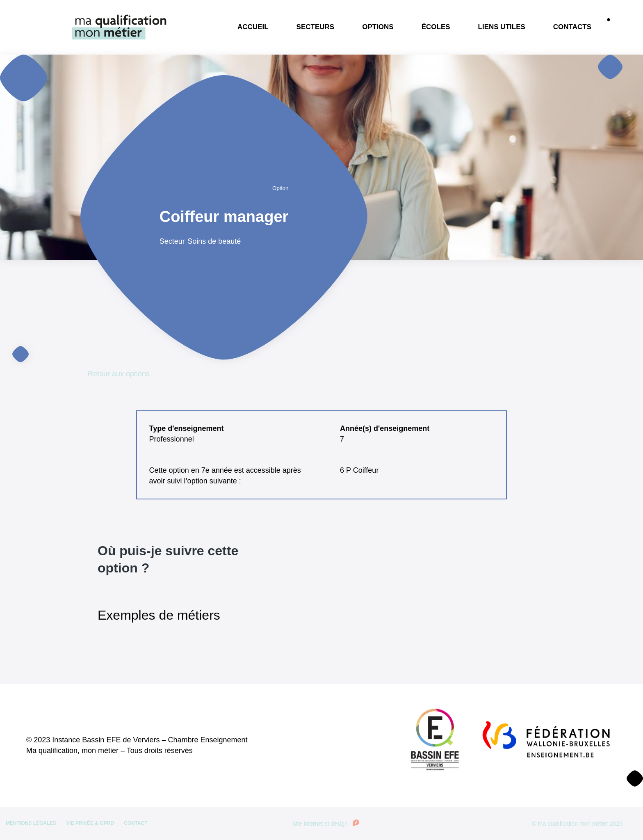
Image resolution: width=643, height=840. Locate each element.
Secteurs (316, 27)
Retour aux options (119, 374)
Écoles (436, 27)
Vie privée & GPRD (90, 823)
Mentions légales (31, 823)
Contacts (572, 27)
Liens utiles (502, 27)
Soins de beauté (214, 241)
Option (280, 188)
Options (378, 27)
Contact (136, 823)
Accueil (253, 27)
